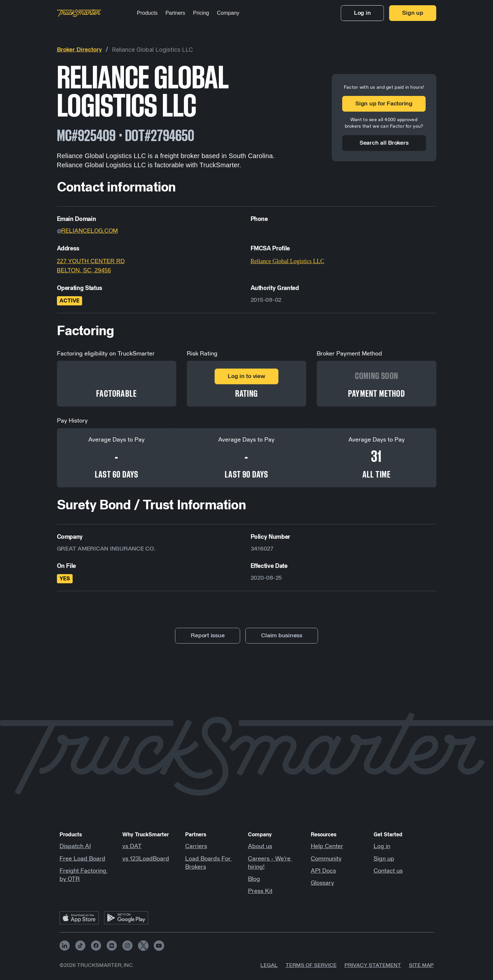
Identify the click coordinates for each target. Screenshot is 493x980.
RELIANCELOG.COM (89, 231)
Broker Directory (79, 50)
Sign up (384, 859)
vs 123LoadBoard (146, 859)
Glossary (322, 883)
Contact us (388, 871)
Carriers (196, 846)
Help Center (327, 846)
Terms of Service (311, 965)
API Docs (323, 871)
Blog (254, 879)
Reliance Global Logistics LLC (152, 50)
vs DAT (132, 846)
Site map (421, 965)
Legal (269, 965)
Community (326, 859)
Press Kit (260, 891)
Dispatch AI (75, 846)
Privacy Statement (373, 965)
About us (260, 846)
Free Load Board (82, 859)
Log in (382, 846)
